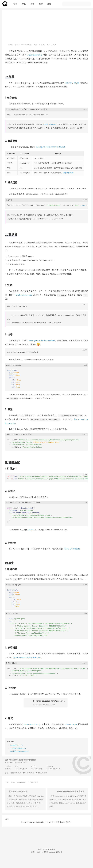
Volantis (52, 852)
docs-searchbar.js (32, 724)
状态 (38, 852)
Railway (68, 83)
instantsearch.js (35, 55)
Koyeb (77, 83)
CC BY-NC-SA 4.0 (54, 769)
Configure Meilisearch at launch (51, 147)
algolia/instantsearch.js (19, 751)
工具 (7, 782)
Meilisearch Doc (17, 745)
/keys (31, 530)
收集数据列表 (68, 173)
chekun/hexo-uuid (24, 295)
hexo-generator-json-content (42, 341)
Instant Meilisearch (18, 748)
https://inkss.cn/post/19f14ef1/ (16, 762)
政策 (33, 852)
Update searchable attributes (27, 658)
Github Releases (49, 125)
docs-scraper (71, 724)
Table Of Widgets (72, 549)
